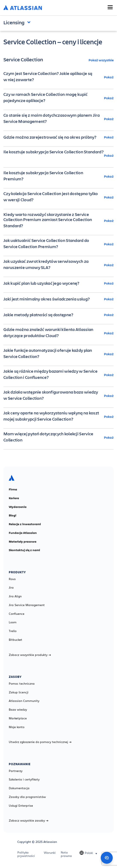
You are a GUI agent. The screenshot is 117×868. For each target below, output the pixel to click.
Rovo (12, 579)
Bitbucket (16, 640)
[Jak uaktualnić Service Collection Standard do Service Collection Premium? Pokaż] (58, 244)
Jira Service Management (27, 605)
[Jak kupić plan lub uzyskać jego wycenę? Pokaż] (58, 283)
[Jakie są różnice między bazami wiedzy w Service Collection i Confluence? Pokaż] (58, 375)
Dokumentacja (19, 788)
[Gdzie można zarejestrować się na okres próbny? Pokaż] (58, 137)
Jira (11, 588)
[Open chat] (107, 858)
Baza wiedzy (18, 710)
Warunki (50, 853)
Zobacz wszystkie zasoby (29, 821)
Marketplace (18, 718)
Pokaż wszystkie (101, 60)
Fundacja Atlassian (23, 533)
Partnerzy (16, 771)
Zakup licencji (19, 692)
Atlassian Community (24, 701)
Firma (13, 489)
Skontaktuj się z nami (24, 550)
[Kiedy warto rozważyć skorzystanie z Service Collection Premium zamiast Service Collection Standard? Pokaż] (58, 221)
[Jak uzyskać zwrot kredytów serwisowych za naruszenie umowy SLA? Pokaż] (58, 265)
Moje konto (17, 727)
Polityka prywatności (26, 854)
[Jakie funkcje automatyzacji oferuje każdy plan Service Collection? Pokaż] (58, 354)
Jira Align (15, 596)
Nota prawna (66, 854)
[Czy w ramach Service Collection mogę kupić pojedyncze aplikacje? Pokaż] (58, 98)
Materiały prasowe (23, 542)
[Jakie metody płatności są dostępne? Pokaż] (58, 315)
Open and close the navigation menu (30, 22)
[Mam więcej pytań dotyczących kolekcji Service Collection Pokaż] (58, 437)
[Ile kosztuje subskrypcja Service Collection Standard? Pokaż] (58, 155)
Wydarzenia (18, 507)
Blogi (13, 515)
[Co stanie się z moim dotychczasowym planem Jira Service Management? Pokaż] (58, 119)
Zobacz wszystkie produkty (30, 655)
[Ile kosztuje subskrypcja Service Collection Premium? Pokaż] (58, 176)
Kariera (14, 498)
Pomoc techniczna (22, 684)
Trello (13, 631)
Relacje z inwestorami (25, 524)
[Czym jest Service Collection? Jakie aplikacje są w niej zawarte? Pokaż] (58, 77)
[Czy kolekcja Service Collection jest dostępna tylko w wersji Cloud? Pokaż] (58, 197)
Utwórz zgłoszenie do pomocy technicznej (40, 742)
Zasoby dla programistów (27, 797)
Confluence (17, 614)
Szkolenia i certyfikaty (24, 779)
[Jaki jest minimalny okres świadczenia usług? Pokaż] (58, 299)
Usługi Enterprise (21, 806)
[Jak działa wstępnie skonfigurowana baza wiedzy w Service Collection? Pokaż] (58, 396)
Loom (13, 622)
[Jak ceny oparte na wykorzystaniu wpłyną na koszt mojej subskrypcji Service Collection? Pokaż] (58, 417)
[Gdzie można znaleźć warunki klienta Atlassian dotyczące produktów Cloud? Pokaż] (58, 333)
